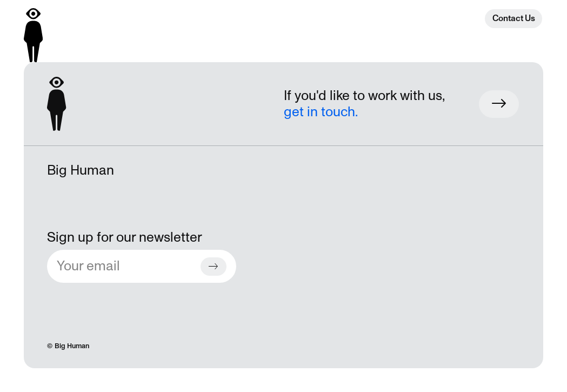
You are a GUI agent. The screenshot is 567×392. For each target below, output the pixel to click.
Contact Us (514, 18)
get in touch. (321, 112)
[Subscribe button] (214, 267)
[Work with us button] (499, 104)
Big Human (72, 346)
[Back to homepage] (33, 35)
